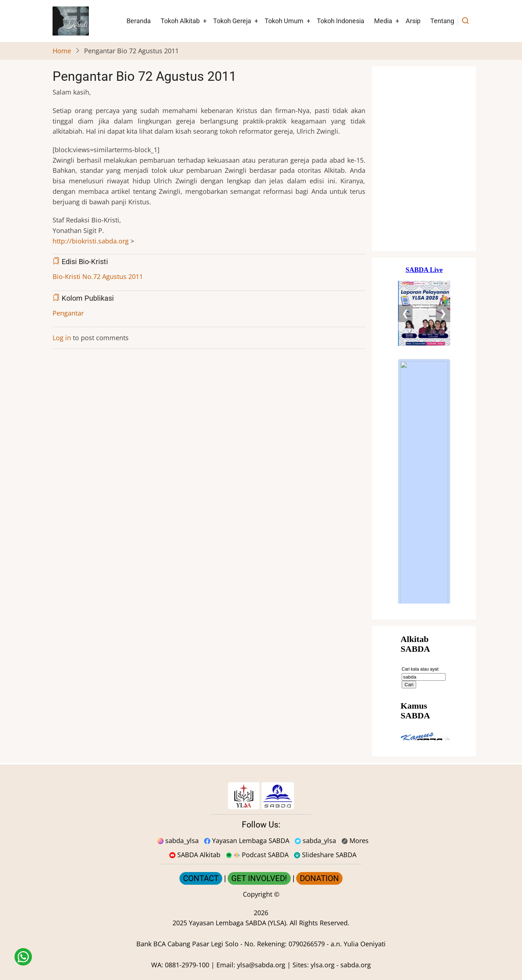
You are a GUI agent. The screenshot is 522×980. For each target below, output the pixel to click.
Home (62, 51)
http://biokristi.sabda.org (91, 241)
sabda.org (356, 965)
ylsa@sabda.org (261, 965)
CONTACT (201, 878)
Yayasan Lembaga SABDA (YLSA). (238, 923)
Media (383, 21)
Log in (62, 338)
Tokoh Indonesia (341, 21)
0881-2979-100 (187, 965)
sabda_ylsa (178, 841)
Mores (355, 841)
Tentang (442, 21)
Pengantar (68, 313)
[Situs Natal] (424, 159)
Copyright (258, 894)
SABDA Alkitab (195, 855)
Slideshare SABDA (325, 855)
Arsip (413, 21)
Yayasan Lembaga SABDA (247, 841)
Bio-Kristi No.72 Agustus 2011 (98, 276)
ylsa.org (323, 965)
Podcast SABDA (257, 855)
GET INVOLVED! (259, 878)
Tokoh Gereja (232, 21)
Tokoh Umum (284, 21)
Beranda (139, 21)
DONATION (319, 878)
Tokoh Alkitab (180, 21)
